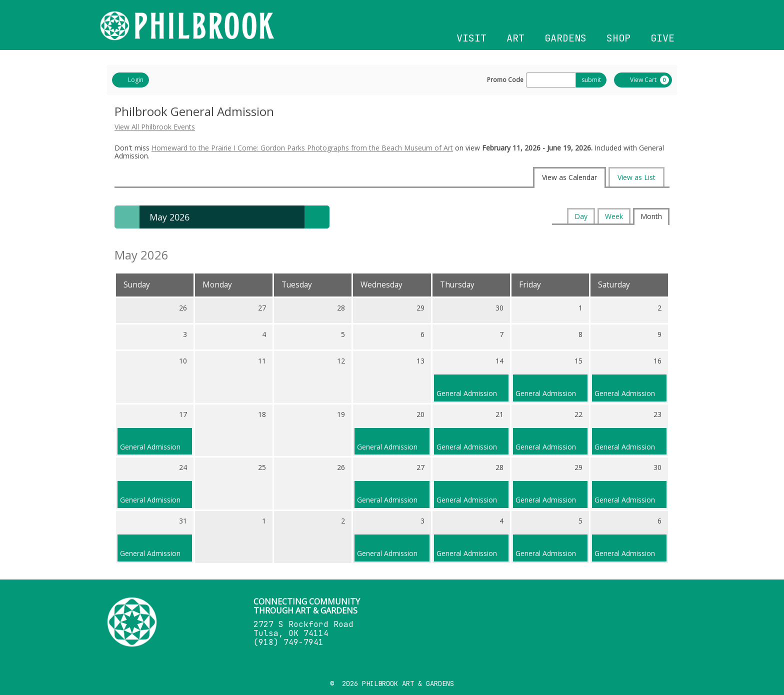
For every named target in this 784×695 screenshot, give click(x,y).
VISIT (471, 38)
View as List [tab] (636, 177)
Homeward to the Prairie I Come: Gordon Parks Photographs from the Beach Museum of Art (302, 148)
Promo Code (505, 80)
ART (515, 38)
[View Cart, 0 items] (643, 80)
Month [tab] (651, 216)
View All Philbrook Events (155, 127)
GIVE (662, 38)
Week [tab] (614, 216)
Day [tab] (581, 216)
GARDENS (565, 38)
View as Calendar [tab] (569, 177)
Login (130, 80)
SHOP (618, 38)
